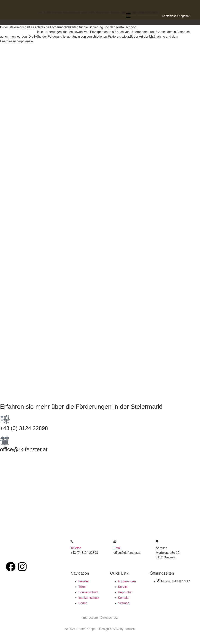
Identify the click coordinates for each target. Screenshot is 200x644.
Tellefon (76, 548)
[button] (129, 16)
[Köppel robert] (100, 486)
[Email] (115, 541)
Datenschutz (109, 618)
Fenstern (143, 27)
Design (104, 629)
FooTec (129, 629)
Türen (155, 27)
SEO (116, 629)
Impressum (90, 618)
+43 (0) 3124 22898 (24, 428)
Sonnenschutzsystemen (17, 32)
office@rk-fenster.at (24, 449)
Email (117, 548)
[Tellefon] (72, 541)
